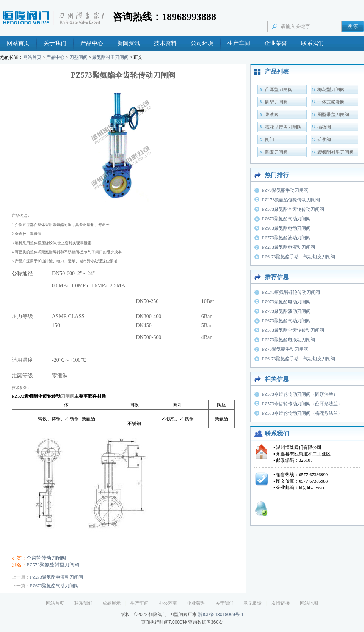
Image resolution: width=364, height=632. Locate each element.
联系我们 (312, 43)
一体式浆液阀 (331, 102)
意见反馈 (253, 603)
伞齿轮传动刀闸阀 (46, 558)
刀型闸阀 (78, 57)
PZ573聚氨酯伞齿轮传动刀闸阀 (293, 209)
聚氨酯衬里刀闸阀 (110, 57)
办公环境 (168, 603)
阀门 (99, 252)
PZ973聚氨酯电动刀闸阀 (286, 228)
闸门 (270, 140)
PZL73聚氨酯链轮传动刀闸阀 (291, 200)
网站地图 (309, 603)
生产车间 (239, 43)
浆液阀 (272, 114)
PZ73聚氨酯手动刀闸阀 (285, 190)
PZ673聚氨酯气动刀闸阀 (54, 586)
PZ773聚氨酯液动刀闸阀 (286, 238)
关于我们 (55, 43)
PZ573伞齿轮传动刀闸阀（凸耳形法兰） (302, 404)
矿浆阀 (324, 140)
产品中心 (92, 43)
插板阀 (324, 127)
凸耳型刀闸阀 (279, 89)
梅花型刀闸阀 (331, 89)
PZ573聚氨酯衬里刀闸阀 (53, 565)
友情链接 (281, 603)
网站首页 (18, 43)
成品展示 (111, 603)
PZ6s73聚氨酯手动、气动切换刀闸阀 (299, 257)
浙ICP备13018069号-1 (221, 615)
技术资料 (165, 43)
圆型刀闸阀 (276, 102)
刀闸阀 (67, 396)
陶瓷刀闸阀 (276, 152)
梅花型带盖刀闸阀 (283, 127)
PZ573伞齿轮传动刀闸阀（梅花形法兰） (302, 413)
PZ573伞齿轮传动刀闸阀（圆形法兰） (300, 394)
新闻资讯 (129, 43)
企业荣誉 (276, 43)
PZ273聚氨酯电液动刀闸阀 (56, 577)
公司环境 (202, 43)
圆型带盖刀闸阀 (333, 114)
